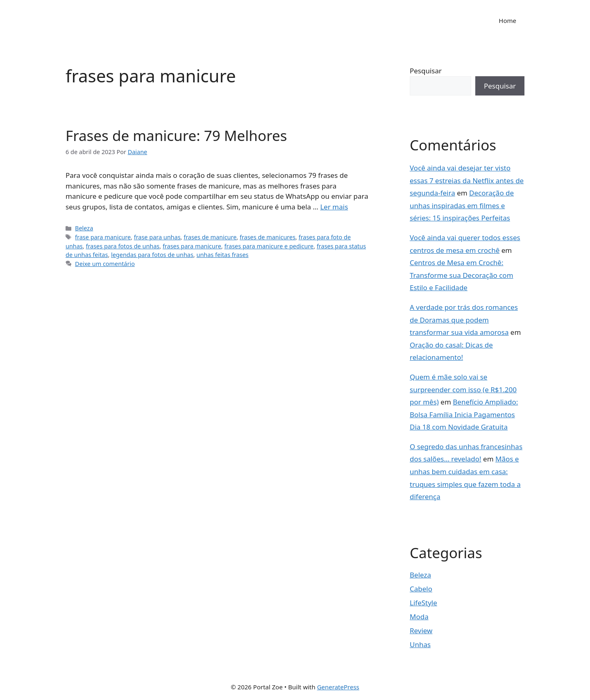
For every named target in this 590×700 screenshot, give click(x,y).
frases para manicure (192, 246)
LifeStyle (423, 603)
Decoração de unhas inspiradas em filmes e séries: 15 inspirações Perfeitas (462, 205)
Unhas (420, 644)
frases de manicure (210, 237)
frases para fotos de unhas (123, 246)
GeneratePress (338, 687)
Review (421, 631)
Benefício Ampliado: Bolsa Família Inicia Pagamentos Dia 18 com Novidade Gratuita (464, 414)
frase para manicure (103, 237)
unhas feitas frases (222, 255)
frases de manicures (268, 237)
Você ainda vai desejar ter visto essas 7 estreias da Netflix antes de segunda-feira (467, 180)
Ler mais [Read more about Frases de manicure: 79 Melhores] (334, 207)
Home (507, 20)
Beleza (84, 228)
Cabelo (421, 589)
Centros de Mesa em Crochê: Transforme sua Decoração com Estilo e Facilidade (462, 275)
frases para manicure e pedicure (269, 246)
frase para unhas (157, 237)
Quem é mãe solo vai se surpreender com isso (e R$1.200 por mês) (463, 389)
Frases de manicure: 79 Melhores (176, 135)
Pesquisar (426, 71)
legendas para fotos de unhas (152, 255)
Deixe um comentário (105, 264)
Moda (419, 617)
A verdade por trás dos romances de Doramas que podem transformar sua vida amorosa (464, 320)
